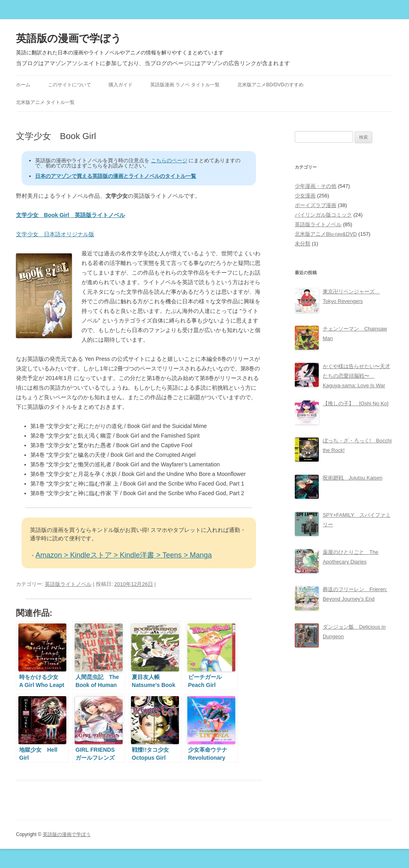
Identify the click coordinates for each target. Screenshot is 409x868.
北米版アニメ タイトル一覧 (45, 102)
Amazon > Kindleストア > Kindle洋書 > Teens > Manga (124, 555)
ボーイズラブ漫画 (316, 205)
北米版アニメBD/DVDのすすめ (270, 85)
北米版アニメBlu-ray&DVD (326, 234)
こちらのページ (169, 160)
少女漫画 (305, 196)
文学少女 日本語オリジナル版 (55, 234)
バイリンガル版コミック (323, 215)
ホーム (23, 85)
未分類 (303, 244)
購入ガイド (121, 85)
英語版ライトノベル (68, 584)
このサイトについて (69, 85)
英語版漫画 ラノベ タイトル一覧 (185, 85)
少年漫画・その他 (316, 186)
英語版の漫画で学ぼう (69, 38)
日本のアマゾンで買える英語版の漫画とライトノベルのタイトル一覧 (116, 176)
